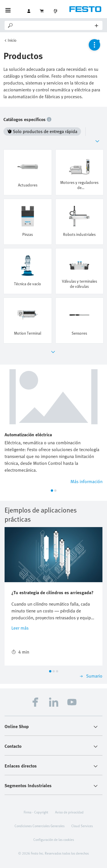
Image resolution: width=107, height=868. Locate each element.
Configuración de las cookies (54, 839)
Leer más (20, 628)
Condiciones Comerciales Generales (40, 826)
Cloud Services (82, 826)
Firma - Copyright (36, 812)
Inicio (12, 40)
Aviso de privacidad (69, 812)
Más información (86, 481)
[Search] (54, 25)
